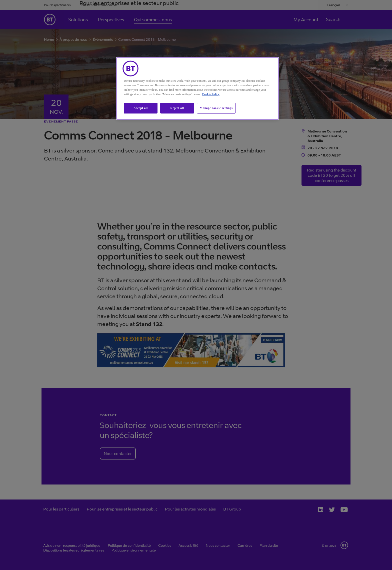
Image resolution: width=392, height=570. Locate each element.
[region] (197, 88)
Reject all (177, 108)
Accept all (141, 108)
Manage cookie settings (216, 108)
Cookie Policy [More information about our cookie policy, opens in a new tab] (211, 94)
